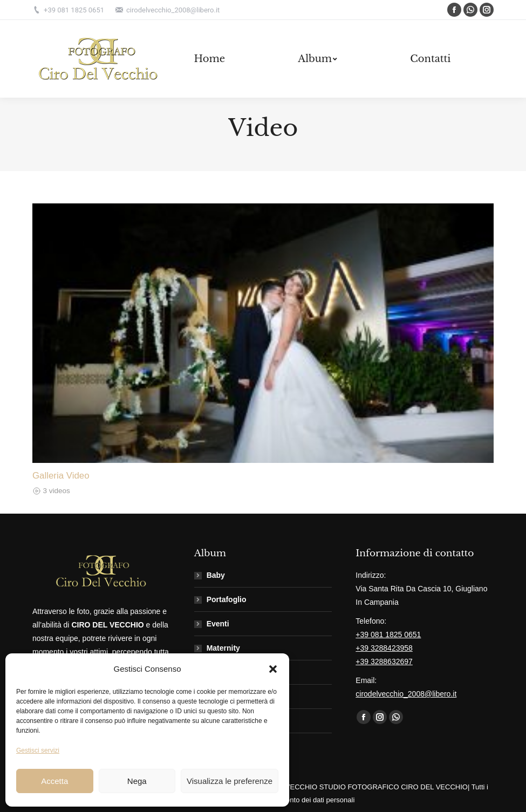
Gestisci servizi (38, 750)
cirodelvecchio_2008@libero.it (406, 694)
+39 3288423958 (384, 648)
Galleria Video (61, 476)
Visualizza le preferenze (230, 781)
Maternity (223, 648)
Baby (216, 575)
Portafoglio (227, 599)
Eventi (218, 624)
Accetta (54, 781)
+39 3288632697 (384, 661)
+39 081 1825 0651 (388, 634)
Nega (137, 781)
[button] (273, 669)
